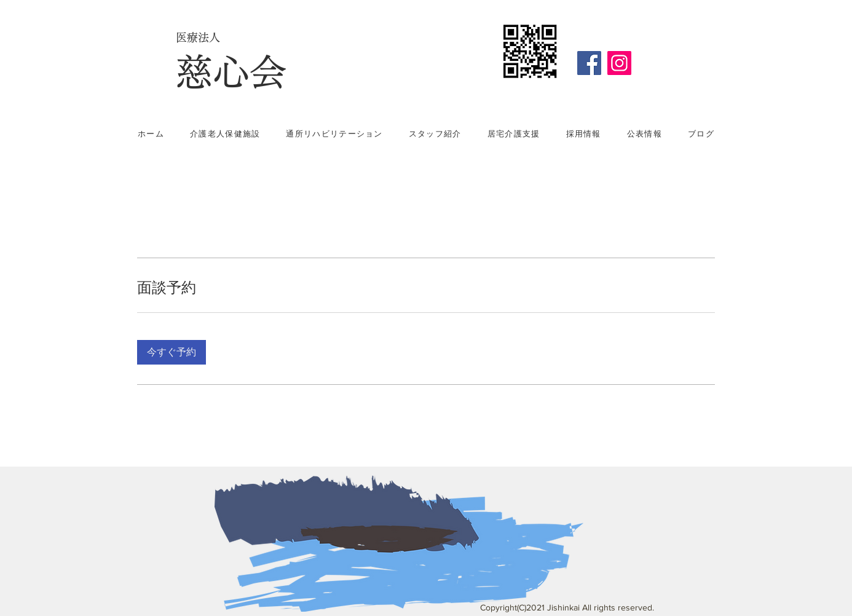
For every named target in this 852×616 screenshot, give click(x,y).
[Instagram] (619, 63)
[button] (172, 352)
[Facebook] (589, 63)
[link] (426, 288)
